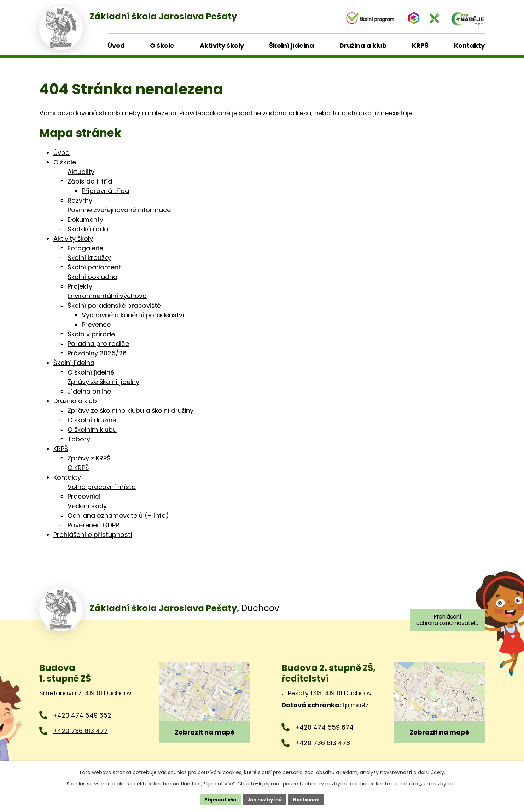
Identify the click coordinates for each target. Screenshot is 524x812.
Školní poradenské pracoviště (114, 305)
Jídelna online (89, 391)
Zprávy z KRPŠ (89, 458)
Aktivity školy (73, 239)
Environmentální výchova (107, 296)
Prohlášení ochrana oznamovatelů (446, 620)
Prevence (96, 324)
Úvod (62, 153)
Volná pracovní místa (102, 487)
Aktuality (81, 172)
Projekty (80, 286)
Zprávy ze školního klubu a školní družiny (130, 410)
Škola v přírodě (91, 334)
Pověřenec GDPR (94, 525)
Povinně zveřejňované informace (119, 210)
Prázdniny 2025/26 (97, 353)
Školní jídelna (74, 363)
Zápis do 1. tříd (90, 181)
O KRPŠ (78, 468)
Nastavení (309, 799)
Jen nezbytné (265, 799)
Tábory (79, 439)
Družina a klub (75, 401)
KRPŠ (61, 449)
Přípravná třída (105, 191)
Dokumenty (85, 219)
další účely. (432, 772)
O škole (65, 162)
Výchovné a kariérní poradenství (133, 315)
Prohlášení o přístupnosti (93, 535)
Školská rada (88, 229)
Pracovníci (84, 496)
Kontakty (67, 477)
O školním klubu (92, 430)
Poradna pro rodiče (98, 344)
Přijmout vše (218, 799)
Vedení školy (87, 506)
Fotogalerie (85, 248)
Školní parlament (94, 267)
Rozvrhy (80, 200)
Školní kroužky (89, 258)
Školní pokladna (92, 277)
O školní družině (92, 420)
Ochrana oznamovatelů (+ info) (118, 515)
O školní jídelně (91, 372)
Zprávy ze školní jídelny (103, 382)
